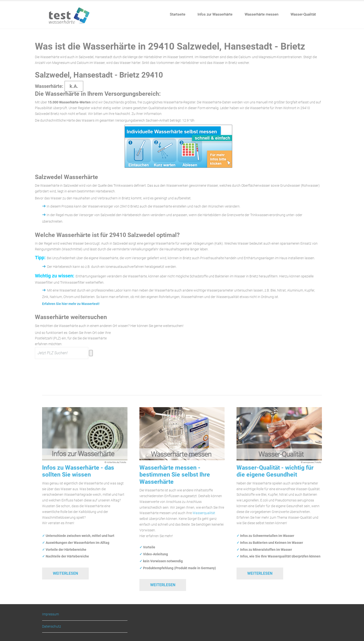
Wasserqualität (204, 513)
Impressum (50, 614)
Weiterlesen (65, 573)
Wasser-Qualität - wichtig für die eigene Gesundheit (275, 471)
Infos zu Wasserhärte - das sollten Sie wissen (78, 471)
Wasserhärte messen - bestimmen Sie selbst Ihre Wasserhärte (175, 475)
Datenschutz (52, 626)
